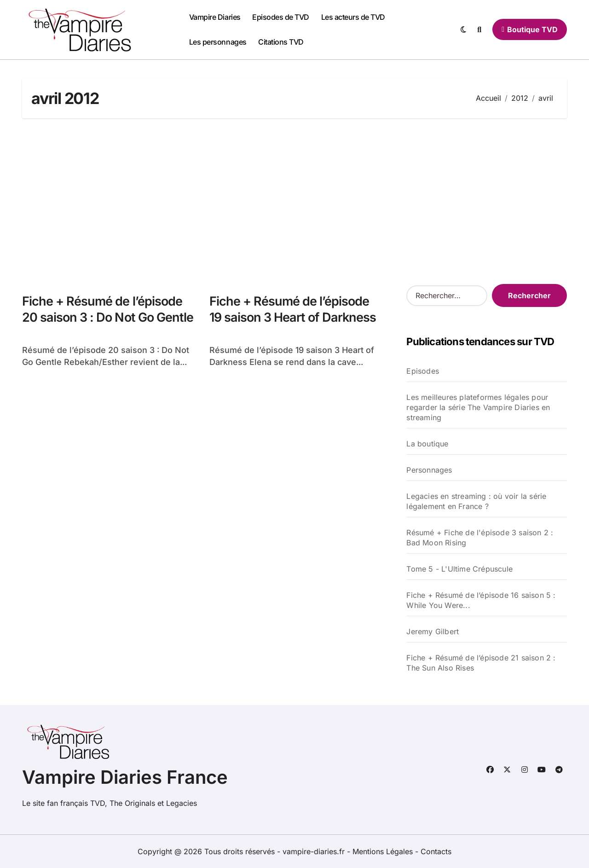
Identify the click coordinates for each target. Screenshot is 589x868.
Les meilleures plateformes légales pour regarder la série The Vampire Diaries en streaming (478, 407)
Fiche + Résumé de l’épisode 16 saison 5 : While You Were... (481, 600)
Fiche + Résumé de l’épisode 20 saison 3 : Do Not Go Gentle (108, 309)
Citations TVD (281, 42)
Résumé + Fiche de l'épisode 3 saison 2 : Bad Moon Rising (480, 538)
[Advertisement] (296, 201)
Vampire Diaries (215, 17)
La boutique (427, 444)
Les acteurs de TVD (353, 17)
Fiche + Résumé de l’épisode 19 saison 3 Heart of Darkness (293, 309)
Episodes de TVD (281, 17)
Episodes (423, 371)
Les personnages (218, 42)
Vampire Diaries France (125, 777)
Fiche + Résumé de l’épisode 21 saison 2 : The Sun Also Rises (481, 663)
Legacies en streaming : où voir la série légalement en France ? (476, 501)
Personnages (429, 470)
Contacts (436, 851)
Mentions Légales (384, 851)
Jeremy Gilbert (433, 631)
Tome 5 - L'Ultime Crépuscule (459, 569)
